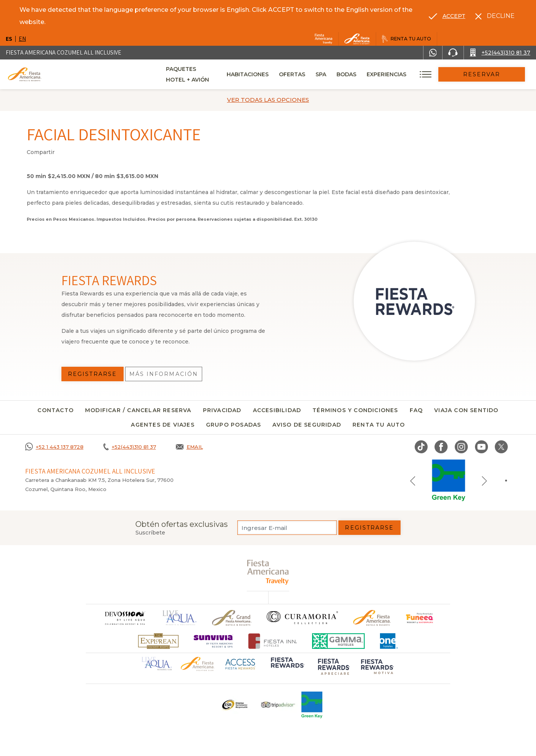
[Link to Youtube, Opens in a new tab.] (481, 447)
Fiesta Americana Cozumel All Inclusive (64, 52)
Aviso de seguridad (307, 425)
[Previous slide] (413, 480)
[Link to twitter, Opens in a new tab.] (501, 447)
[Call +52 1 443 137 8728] (54, 447)
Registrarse (369, 528)
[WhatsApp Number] (433, 53)
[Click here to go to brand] (125, 618)
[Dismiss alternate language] (495, 16)
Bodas (371, 74)
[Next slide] (484, 480)
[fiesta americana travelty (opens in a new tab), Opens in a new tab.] (268, 572)
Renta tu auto (379, 425)
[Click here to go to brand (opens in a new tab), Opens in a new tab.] (420, 618)
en (22, 39)
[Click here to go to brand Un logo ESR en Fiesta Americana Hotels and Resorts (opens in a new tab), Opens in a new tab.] (234, 705)
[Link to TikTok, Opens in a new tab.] (421, 447)
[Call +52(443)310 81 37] (500, 53)
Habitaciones (272, 74)
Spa (345, 74)
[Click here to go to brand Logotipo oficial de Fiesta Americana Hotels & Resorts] (372, 618)
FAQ (416, 410)
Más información (164, 374)
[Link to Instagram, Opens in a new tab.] (461, 447)
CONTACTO (56, 410)
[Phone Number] (453, 53)
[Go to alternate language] (447, 16)
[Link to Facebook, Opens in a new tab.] (441, 447)
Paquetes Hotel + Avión (203, 77)
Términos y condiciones (355, 410)
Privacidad (222, 410)
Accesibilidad (277, 410)
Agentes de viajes (163, 425)
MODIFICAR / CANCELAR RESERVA (138, 410)
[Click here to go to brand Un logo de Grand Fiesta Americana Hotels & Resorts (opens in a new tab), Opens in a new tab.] (232, 618)
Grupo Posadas (234, 425)
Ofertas (316, 74)
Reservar (494, 74)
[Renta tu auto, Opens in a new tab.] (406, 39)
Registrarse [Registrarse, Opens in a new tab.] (92, 374)
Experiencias (411, 74)
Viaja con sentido (466, 410)
